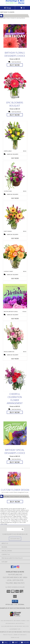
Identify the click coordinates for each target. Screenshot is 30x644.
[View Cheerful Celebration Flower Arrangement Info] (15, 377)
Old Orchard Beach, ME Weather (12, 626)
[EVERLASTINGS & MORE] (15, 4)
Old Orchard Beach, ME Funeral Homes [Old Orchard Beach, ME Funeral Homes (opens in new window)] (13, 621)
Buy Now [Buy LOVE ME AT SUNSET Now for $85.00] (15, 278)
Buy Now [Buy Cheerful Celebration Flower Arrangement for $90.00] (15, 412)
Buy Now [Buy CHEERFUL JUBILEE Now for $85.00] (15, 158)
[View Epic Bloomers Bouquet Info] (15, 86)
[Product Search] (15, 529)
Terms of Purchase (20, 635)
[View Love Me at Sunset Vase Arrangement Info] (15, 256)
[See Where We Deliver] (15, 539)
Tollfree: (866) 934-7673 (15, 583)
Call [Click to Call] (5, 642)
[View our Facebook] (12, 568)
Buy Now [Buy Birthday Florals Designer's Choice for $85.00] (15, 65)
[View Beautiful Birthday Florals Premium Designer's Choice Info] (15, 296)
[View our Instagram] (18, 568)
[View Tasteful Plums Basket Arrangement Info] (15, 176)
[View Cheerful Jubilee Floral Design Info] (15, 136)
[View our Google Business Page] (15, 568)
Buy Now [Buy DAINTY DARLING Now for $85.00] (15, 238)
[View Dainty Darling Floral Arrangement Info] (15, 216)
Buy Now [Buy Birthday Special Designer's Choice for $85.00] (15, 462)
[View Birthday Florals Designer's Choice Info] (15, 36)
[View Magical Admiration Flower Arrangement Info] (15, 336)
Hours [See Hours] (25, 642)
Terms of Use (15, 637)
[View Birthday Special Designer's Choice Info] (15, 433)
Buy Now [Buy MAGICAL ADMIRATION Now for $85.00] (15, 359)
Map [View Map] (15, 642)
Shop (8, 8)
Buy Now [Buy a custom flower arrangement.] (15, 502)
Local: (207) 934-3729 (15, 580)
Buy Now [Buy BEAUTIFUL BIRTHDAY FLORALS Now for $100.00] (15, 319)
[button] (15, 601)
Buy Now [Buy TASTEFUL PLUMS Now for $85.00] (15, 198)
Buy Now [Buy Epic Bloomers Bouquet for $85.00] (15, 115)
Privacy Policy (8, 635)
